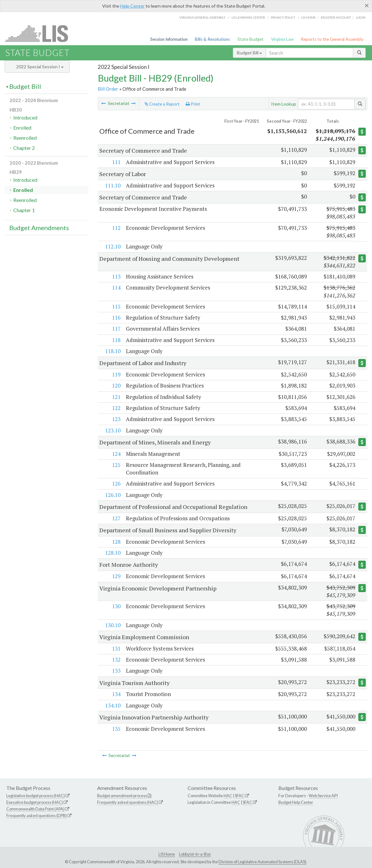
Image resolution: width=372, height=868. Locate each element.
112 (116, 228)
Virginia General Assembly (202, 17)
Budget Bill (249, 53)
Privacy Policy (283, 17)
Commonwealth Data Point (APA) (35, 809)
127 (116, 518)
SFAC (239, 796)
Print (193, 104)
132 (116, 660)
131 (116, 648)
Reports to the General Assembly (332, 39)
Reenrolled (25, 138)
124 (116, 454)
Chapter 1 (24, 210)
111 (116, 162)
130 (116, 606)
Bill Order (108, 89)
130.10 (113, 625)
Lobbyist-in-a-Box (195, 854)
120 (116, 385)
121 (116, 397)
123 (116, 419)
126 (116, 483)
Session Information (169, 39)
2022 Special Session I (40, 67)
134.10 (113, 705)
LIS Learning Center (248, 17)
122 (116, 408)
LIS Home (167, 854)
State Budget (251, 39)
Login (361, 17)
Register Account (336, 17)
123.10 (113, 430)
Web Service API (323, 796)
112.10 (113, 246)
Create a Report (162, 104)
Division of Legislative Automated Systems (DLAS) (262, 862)
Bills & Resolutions (212, 39)
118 (116, 340)
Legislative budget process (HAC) (36, 796)
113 (116, 276)
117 (116, 329)
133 (116, 671)
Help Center (132, 6)
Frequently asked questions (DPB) (37, 816)
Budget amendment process (122, 796)
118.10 (113, 351)
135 (116, 729)
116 (116, 318)
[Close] (367, 5)
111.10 (113, 185)
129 (116, 576)
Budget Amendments (39, 228)
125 (116, 465)
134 (116, 694)
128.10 (113, 553)
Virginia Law (282, 39)
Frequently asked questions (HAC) (128, 802)
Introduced (25, 117)
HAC (228, 796)
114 (116, 287)
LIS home (308, 17)
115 (116, 306)
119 (116, 374)
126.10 (113, 495)
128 (116, 542)
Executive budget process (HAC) (35, 802)
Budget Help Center (296, 802)
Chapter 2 (24, 148)
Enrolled (22, 128)
